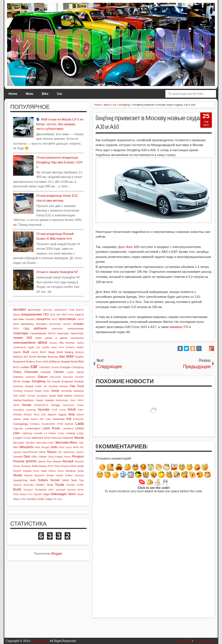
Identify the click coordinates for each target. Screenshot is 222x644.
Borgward (19, 361)
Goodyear (42, 396)
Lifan (17, 433)
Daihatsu (31, 377)
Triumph (71, 485)
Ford (80, 386)
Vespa (23, 494)
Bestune (53, 357)
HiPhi (16, 405)
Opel (27, 456)
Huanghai (18, 410)
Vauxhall (60, 490)
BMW (70, 356)
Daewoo (18, 377)
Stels (33, 480)
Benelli (32, 357)
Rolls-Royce (39, 466)
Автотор (47, 310)
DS (49, 381)
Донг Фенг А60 (129, 247)
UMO (51, 490)
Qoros (42, 461)
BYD (16, 367)
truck (17, 489)
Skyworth (39, 475)
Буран (17, 315)
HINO (81, 400)
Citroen (59, 372)
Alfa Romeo (67, 343)
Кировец (30, 319)
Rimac (17, 466)
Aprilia (46, 347)
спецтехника (76, 328)
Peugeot (78, 456)
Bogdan (79, 357)
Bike (45, 94)
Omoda (18, 457)
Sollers (69, 475)
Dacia (80, 372)
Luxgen (18, 438)
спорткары (21, 333)
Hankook (79, 396)
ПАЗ (16, 328)
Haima (68, 396)
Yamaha (31, 499)
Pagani (59, 457)
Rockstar (26, 466)
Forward (28, 391)
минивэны (28, 324)
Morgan (45, 447)
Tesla (50, 485)
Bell (26, 357)
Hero (73, 400)
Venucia (71, 490)
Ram (50, 462)
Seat (44, 471)
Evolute (79, 381)
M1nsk (27, 438)
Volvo (72, 494)
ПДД (26, 328)
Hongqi (55, 405)
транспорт (77, 333)
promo (31, 461)
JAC (43, 414)
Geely (55, 391)
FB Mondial (51, 386)
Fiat (72, 386)
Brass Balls (42, 362)
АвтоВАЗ (19, 309)
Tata (81, 480)
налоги (67, 324)
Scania (27, 471)
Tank (74, 480)
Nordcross (69, 452)
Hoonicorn (69, 405)
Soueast (79, 475)
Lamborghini (33, 428)
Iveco (36, 415)
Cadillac (25, 367)
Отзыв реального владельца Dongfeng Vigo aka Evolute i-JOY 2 (59, 162)
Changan (65, 367)
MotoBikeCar (40, 641)
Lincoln (38, 433)
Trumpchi (41, 490)
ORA (34, 457)
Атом (72, 310)
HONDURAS (41, 405)
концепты (43, 319)
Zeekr (41, 499)
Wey (16, 499)
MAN (47, 438)
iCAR (55, 410)
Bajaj (52, 352)
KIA (69, 419)
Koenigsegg (20, 424)
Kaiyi (48, 419)
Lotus (80, 433)
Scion (36, 471)
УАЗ (29, 338)
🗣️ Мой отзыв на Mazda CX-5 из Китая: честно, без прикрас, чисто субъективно (60, 124)
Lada (80, 423)
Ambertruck (19, 347)
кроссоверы (67, 319)
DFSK (17, 381)
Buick (74, 361)
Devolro (79, 377)
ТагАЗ (52, 333)
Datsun (43, 377)
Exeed (29, 386)
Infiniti (72, 409)
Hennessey (62, 400)
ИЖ (58, 315)
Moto (30, 94)
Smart (50, 475)
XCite (22, 499)
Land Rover (52, 428)
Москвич (42, 324)
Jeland (80, 415)
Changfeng (78, 367)
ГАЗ (46, 314)
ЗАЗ (52, 314)
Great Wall (56, 396)
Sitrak (80, 471)
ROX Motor (54, 466)
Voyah (80, 494)
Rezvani (79, 462)
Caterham (45, 367)
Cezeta (55, 367)
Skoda (18, 475)
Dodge (26, 381)
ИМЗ (64, 315)
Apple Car (34, 347)
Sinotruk (71, 471)
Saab (80, 466)
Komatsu (35, 424)
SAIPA (17, 471)
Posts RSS (183, 641)
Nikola (42, 452)
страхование (38, 333)
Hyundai (44, 409)
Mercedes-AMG (45, 443)
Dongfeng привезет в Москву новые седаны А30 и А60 (152, 123)
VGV (30, 494)
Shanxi (52, 471)
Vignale (37, 494)
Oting (51, 457)
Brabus (30, 361)
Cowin (70, 372)
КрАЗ (55, 319)
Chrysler (46, 372)
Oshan (43, 457)
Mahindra (37, 438)
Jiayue (34, 419)
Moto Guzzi (65, 447)
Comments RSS (205, 641)
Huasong (31, 410)
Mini (16, 447)
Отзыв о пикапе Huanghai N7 (57, 272)
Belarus (79, 352)
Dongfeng (38, 381)
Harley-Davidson (23, 400)
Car (59, 94)
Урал (39, 338)
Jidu (42, 419)
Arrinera (70, 347)
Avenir (35, 352)
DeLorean (56, 377)
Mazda (79, 438)
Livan (61, 433)
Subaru (43, 480)
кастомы (19, 319)
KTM (60, 424)
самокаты (57, 329)
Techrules (29, 485)
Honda (26, 405)
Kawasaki (59, 419)
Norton (80, 452)
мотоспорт (55, 324)
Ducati (56, 381)
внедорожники (31, 314)
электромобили (24, 342)
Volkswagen (59, 494)
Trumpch (28, 490)
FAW (39, 386)
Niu (60, 452)
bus (81, 361)
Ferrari (64, 386)
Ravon (57, 461)
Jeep (71, 414)
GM (15, 396)
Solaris (59, 475)
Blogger (57, 553)
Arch (61, 347)
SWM (65, 480)
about (42, 342)
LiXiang (70, 433)
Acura (53, 343)
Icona (63, 410)
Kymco (69, 424)
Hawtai (49, 400)
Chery (17, 372)
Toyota (59, 485)
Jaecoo (52, 414)
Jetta (26, 419)
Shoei (61, 471)
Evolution (18, 386)
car (34, 366)
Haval (39, 400)
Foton (38, 391)
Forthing (18, 391)
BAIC (43, 352)
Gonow (31, 396)
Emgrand (67, 381)
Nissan (52, 452)
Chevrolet (31, 372)
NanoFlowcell (30, 452)
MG (81, 443)
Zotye (49, 499)
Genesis (79, 391)
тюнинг (18, 338)
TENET (40, 485)
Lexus (80, 428)
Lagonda (18, 428)
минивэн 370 (179, 327)
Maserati (68, 438)
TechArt (17, 485)
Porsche (19, 461)
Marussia (57, 438)
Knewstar (78, 419)
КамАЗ (79, 314)
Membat (30, 443)
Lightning (27, 433)
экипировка (77, 338)
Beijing (69, 352)
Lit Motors (50, 433)
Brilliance (55, 361)
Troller (80, 485)
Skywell (28, 475)
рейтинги (40, 328)
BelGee (18, 357)
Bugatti (66, 361)
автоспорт (34, 310)
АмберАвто (60, 310)
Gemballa (67, 391)
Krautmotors (48, 424)
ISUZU (28, 414)
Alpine (80, 343)
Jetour (17, 419)
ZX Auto (58, 499)
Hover (80, 405)
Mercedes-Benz (66, 442)
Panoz (67, 457)
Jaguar (62, 414)
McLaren (18, 443)
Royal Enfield (69, 466)
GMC (22, 396)
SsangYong (20, 480)
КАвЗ (71, 315)
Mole (37, 447)
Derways (68, 377)
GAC (47, 391)
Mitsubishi (26, 447)
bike (62, 356)
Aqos (54, 347)
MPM (76, 447)
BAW (60, 352)
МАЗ (16, 324)
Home (13, 94)
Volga (46, 494)
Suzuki (55, 480)
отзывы (78, 324)
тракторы (63, 333)
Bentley (42, 357)
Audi (26, 352)
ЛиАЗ (81, 319)
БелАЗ (80, 310)
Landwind (68, 428)
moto (54, 447)
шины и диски (56, 338)
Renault (68, 461)
